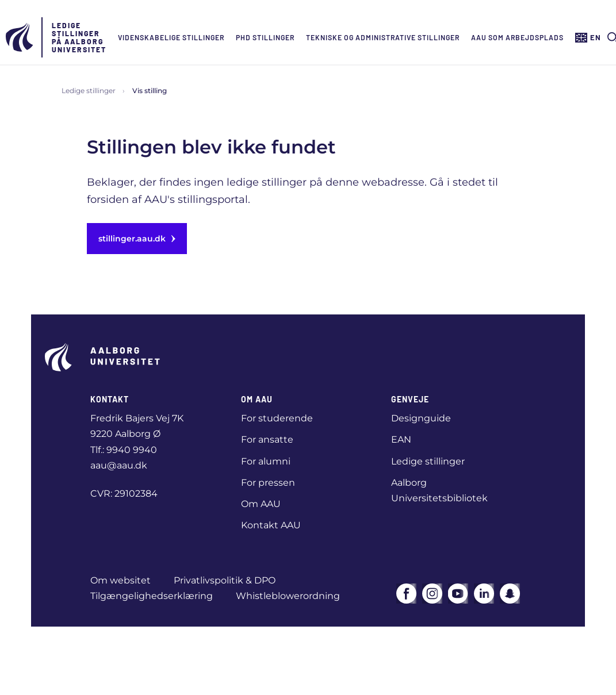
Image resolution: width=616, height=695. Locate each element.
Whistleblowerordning (288, 596)
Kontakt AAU (271, 525)
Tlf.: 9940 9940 (124, 450)
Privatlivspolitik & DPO (225, 580)
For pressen (268, 483)
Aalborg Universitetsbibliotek (439, 490)
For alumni (266, 461)
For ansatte (267, 439)
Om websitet (120, 580)
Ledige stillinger (89, 91)
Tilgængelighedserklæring (152, 596)
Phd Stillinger (265, 37)
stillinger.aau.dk (137, 239)
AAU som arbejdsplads (517, 37)
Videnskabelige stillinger (171, 37)
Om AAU (261, 504)
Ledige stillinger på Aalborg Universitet (79, 37)
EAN (401, 439)
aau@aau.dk (119, 465)
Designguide (421, 418)
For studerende (277, 418)
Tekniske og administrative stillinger (383, 37)
